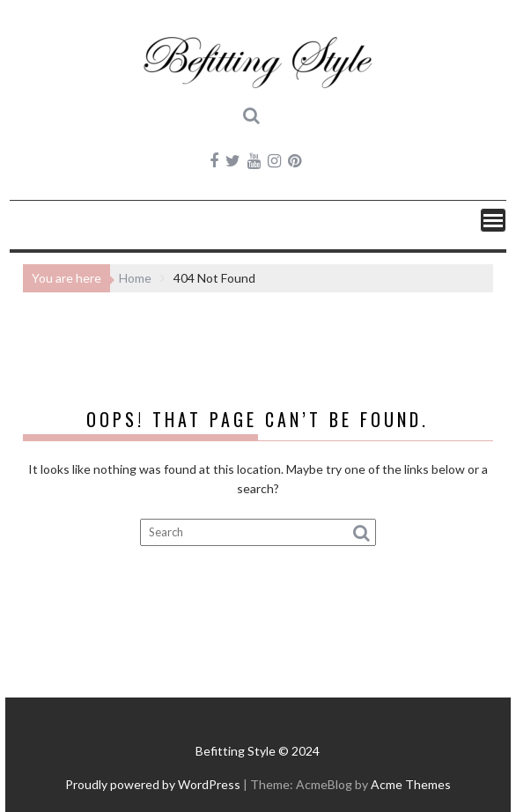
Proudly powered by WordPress (153, 784)
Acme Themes (411, 784)
